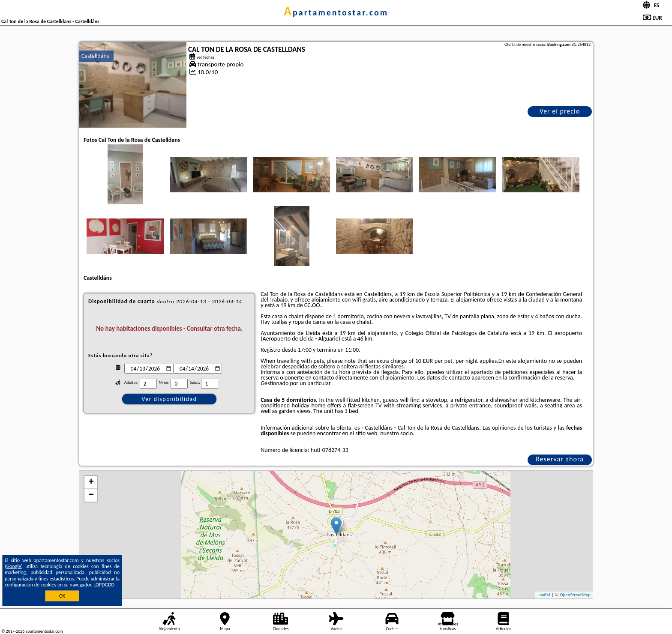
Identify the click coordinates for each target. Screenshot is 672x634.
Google (14, 566)
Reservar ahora (560, 459)
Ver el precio (560, 111)
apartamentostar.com (336, 12)
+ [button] (91, 482)
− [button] (91, 495)
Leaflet (544, 595)
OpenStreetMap (575, 595)
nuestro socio (396, 433)
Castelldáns (95, 56)
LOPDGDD (104, 585)
